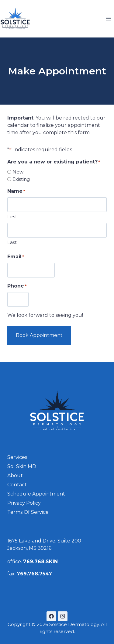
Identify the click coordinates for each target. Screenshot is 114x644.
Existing (21, 179)
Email (16, 257)
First (12, 217)
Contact (17, 485)
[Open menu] (108, 18)
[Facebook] (51, 616)
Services (17, 457)
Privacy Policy (24, 503)
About (15, 476)
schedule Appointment (36, 494)
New (18, 172)
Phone (17, 286)
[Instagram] (63, 616)
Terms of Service (28, 512)
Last (12, 242)
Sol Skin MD (22, 466)
